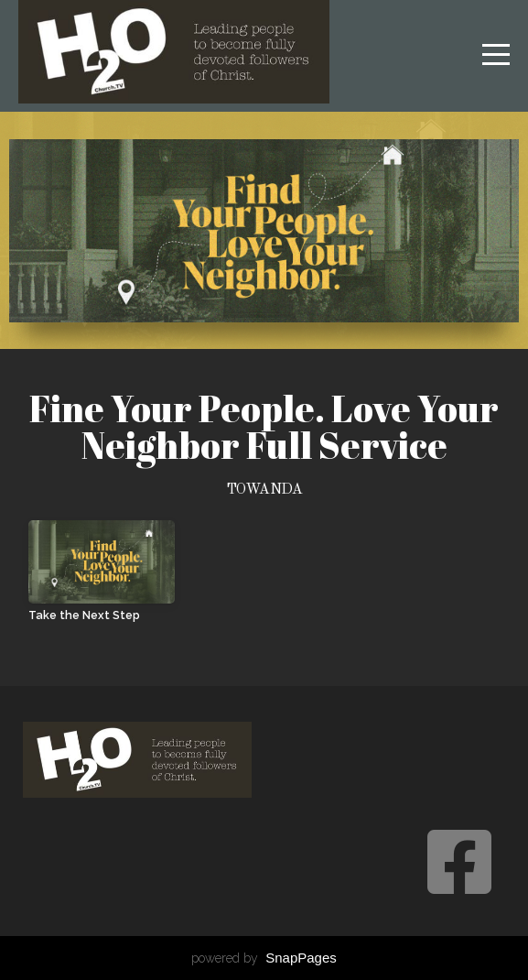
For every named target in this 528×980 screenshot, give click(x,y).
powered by (264, 958)
